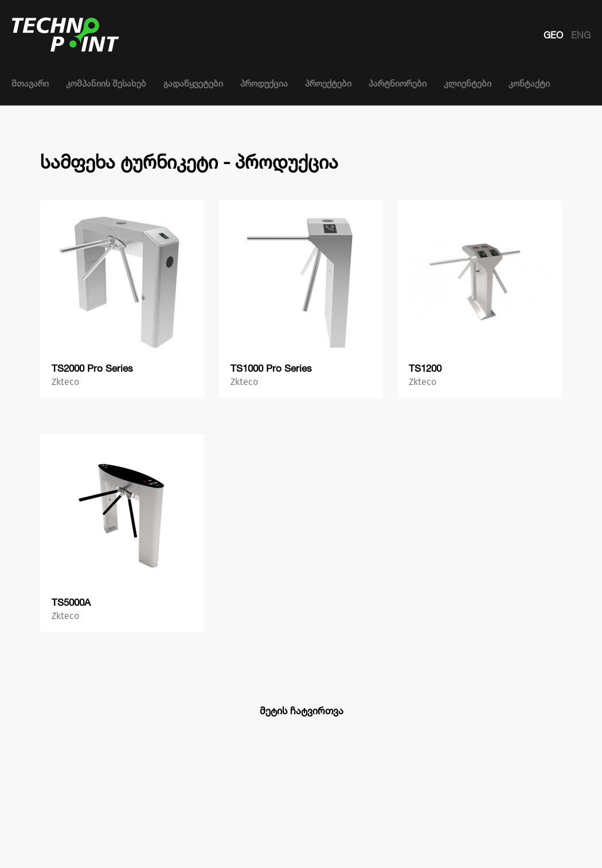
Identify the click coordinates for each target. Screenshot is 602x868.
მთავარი (30, 83)
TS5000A (71, 602)
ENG (581, 35)
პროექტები (328, 83)
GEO (554, 35)
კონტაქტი (529, 83)
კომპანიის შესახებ (106, 83)
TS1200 (425, 368)
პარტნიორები (398, 83)
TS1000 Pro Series (271, 368)
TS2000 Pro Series (92, 368)
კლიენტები (468, 83)
